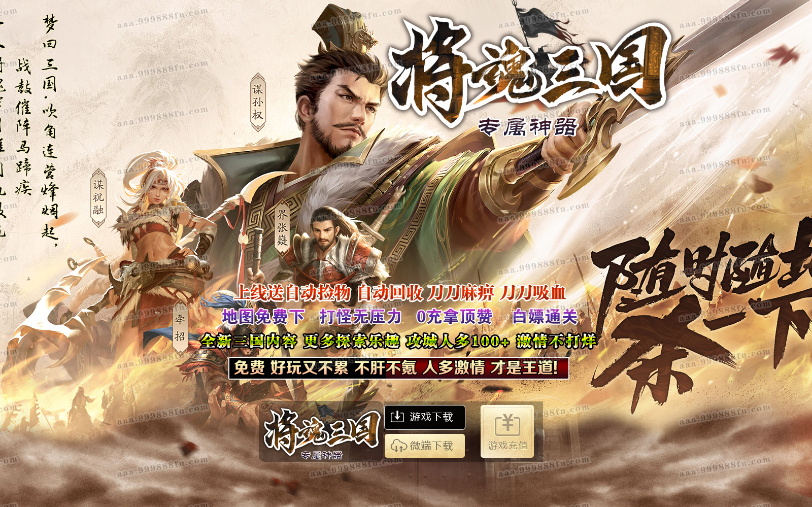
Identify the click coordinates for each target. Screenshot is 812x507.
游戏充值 (506, 430)
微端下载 (423, 443)
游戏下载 (424, 416)
